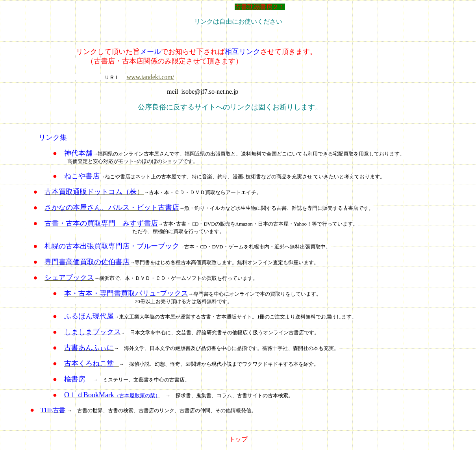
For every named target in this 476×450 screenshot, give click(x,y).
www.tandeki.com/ (151, 77)
